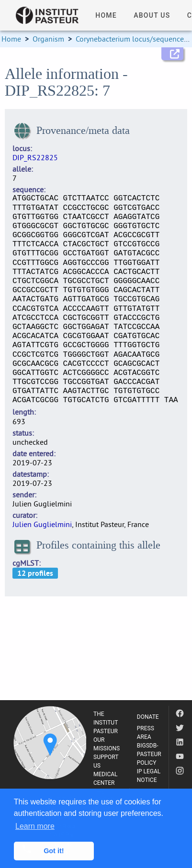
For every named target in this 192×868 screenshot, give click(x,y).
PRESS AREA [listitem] (146, 733)
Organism (48, 39)
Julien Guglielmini (42, 524)
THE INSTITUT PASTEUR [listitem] (106, 723)
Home (11, 39)
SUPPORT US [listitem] (106, 761)
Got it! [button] (54, 851)
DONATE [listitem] (148, 717)
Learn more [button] (35, 826)
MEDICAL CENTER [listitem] (106, 779)
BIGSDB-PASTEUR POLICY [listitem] (149, 754)
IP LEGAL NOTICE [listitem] (149, 776)
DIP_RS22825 (35, 157)
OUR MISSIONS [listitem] (107, 744)
